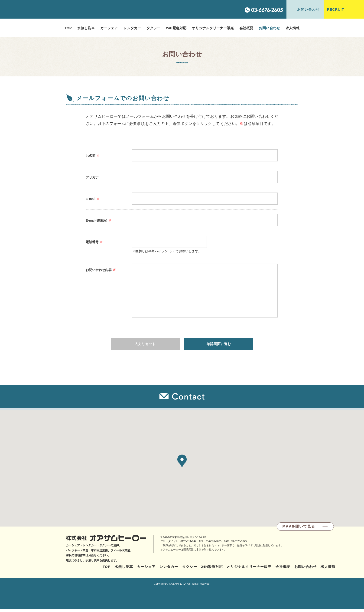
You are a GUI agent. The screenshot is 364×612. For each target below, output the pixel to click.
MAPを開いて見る (299, 529)
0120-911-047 (188, 544)
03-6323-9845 (239, 544)
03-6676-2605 (213, 544)
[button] (182, 465)
